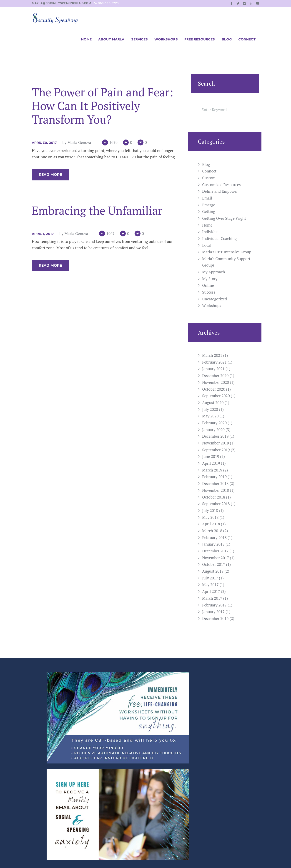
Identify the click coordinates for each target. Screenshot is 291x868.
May (210, 416)
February (214, 362)
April (211, 463)
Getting (209, 211)
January (213, 369)
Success (209, 292)
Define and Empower (220, 191)
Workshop (103, 782)
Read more (53, 175)
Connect (209, 171)
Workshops (212, 306)
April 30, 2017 (44, 143)
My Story (210, 279)
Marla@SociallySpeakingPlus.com (178, 795)
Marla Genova (79, 142)
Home (207, 225)
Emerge (209, 205)
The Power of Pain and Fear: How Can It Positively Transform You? (103, 106)
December (215, 375)
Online (208, 285)
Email (207, 198)
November (216, 382)
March (212, 355)
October (214, 389)
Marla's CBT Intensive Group (227, 252)
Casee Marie (229, 854)
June (211, 456)
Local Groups (106, 802)
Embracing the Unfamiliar (97, 211)
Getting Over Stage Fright (224, 218)
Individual (211, 232)
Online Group (106, 795)
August (213, 403)
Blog (206, 164)
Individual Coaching (219, 238)
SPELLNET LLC (175, 854)
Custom (209, 178)
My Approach (213, 272)
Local (207, 245)
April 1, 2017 (43, 234)
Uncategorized (214, 299)
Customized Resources (221, 185)
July (210, 409)
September (216, 396)
